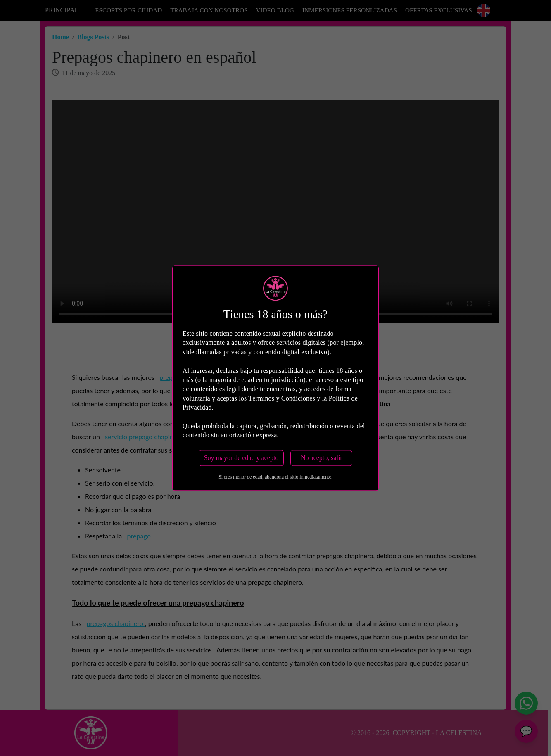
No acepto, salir (322, 458)
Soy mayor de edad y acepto (241, 458)
